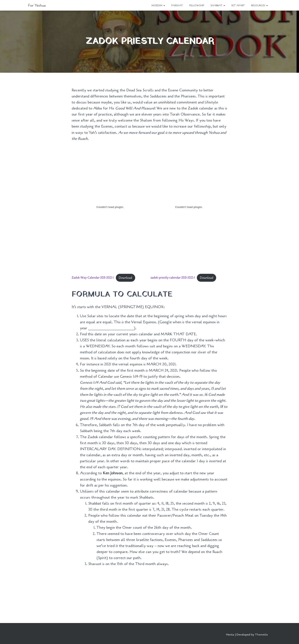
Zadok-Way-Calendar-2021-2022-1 (93, 278)
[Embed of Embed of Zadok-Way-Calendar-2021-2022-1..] (110, 207)
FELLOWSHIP (197, 5)
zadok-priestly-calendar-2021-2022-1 (173, 278)
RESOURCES (259, 5)
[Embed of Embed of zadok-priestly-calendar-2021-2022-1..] (189, 207)
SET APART (238, 5)
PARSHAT (177, 5)
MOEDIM (158, 5)
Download (125, 278)
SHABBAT (218, 5)
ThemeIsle (261, 635)
